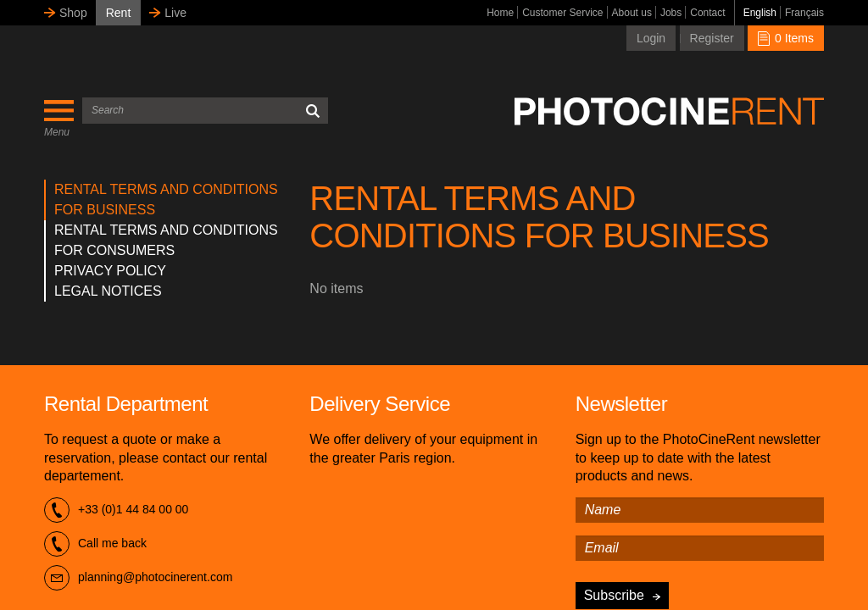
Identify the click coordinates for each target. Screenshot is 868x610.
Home (500, 13)
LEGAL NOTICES (108, 291)
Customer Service (562, 13)
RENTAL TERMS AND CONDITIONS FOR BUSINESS (166, 200)
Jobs (671, 13)
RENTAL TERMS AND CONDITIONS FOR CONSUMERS (166, 240)
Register (712, 38)
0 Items (786, 38)
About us (632, 13)
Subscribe (614, 595)
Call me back (95, 544)
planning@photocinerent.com (138, 578)
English (760, 13)
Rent (119, 13)
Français (804, 13)
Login (651, 38)
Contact (707, 13)
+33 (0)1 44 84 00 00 (116, 510)
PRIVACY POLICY (110, 271)
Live (175, 13)
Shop (73, 13)
